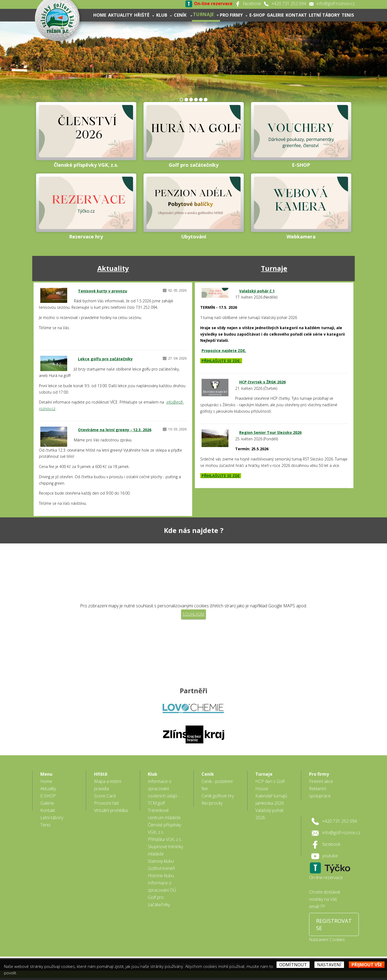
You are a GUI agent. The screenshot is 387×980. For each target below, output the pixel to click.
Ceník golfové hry (218, 798)
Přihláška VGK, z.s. (165, 841)
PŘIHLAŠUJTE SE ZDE (221, 476)
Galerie (275, 15)
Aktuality (120, 15)
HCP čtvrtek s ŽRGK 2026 (262, 382)
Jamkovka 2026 (270, 805)
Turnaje (206, 14)
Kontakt (296, 15)
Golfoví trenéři (161, 870)
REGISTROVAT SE (334, 927)
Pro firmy (234, 15)
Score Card (105, 798)
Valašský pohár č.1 (257, 291)
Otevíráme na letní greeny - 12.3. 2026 (115, 430)
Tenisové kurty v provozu (103, 291)
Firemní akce (321, 783)
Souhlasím (193, 614)
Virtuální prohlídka (111, 812)
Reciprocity (212, 805)
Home (100, 15)
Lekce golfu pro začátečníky (105, 359)
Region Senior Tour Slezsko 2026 (270, 432)
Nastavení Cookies (327, 942)
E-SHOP (257, 15)
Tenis (348, 15)
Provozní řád (106, 805)
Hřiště (144, 15)
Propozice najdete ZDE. (224, 351)
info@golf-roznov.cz (336, 3)
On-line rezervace (326, 880)
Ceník (183, 15)
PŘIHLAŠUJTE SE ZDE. (221, 361)
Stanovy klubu (161, 863)
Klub (164, 15)
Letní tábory (324, 15)
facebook (252, 3)
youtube (330, 858)
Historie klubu (161, 878)
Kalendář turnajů (271, 798)
